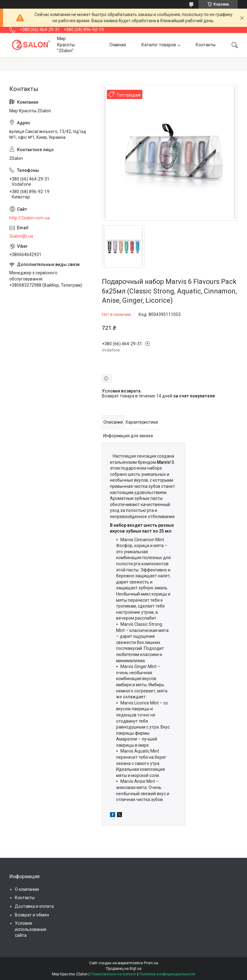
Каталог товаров (159, 45)
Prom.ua (151, 963)
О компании (27, 889)
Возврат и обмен (32, 915)
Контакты (206, 45)
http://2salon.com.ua (29, 218)
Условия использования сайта (31, 929)
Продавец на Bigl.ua (124, 969)
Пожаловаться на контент (113, 974)
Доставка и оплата (34, 906)
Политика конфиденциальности (167, 974)
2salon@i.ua (21, 236)
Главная (118, 45)
